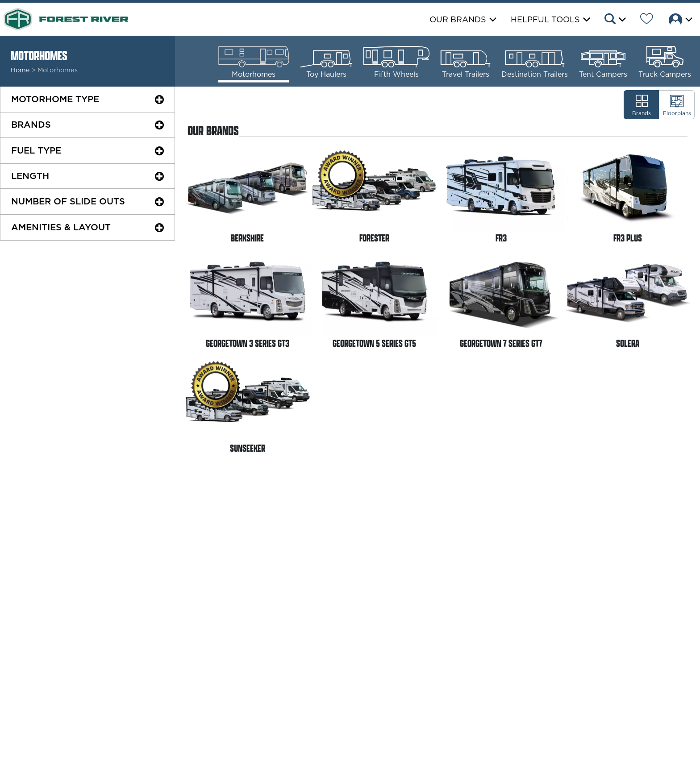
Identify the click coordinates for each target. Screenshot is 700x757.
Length (30, 176)
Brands (31, 125)
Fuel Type (36, 150)
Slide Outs (68, 201)
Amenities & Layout (61, 227)
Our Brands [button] (458, 19)
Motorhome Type (55, 99)
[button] (615, 20)
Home (20, 70)
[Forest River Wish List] (647, 20)
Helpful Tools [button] (545, 19)
